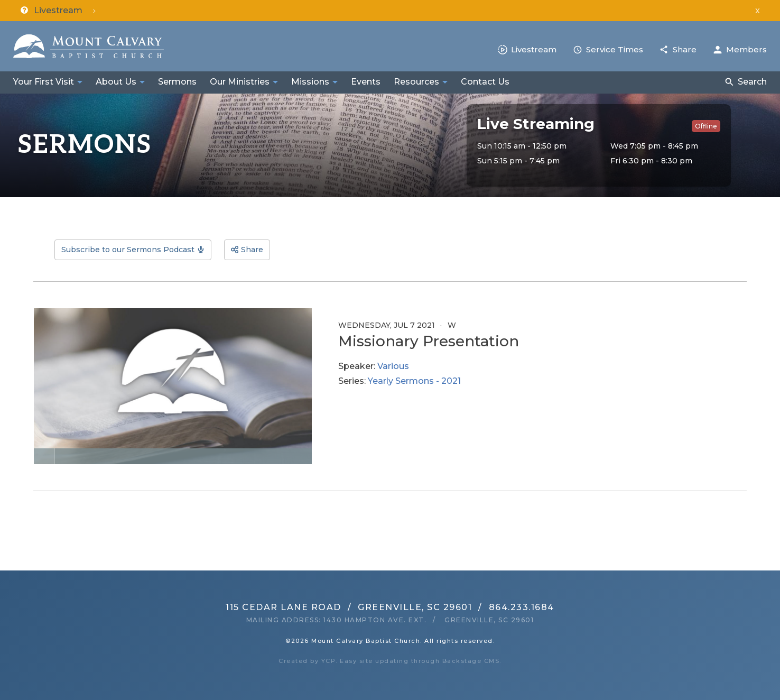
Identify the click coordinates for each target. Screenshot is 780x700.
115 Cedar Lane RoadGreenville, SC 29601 (349, 607)
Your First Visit (44, 82)
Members (746, 49)
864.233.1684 (522, 607)
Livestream (534, 49)
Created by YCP (307, 661)
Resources (416, 82)
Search (752, 82)
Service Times (615, 49)
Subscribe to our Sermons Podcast (128, 250)
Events (366, 82)
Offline (706, 126)
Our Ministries (240, 82)
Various (393, 366)
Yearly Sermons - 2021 (414, 381)
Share (685, 49)
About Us (116, 82)
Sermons (177, 82)
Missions (310, 82)
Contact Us (485, 82)
